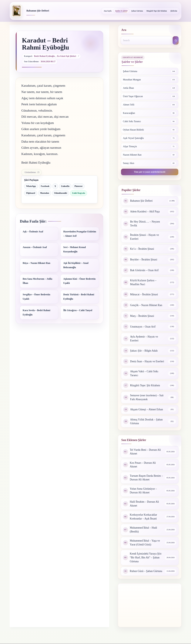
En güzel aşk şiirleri (66, 56)
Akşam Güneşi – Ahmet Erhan (147, 409)
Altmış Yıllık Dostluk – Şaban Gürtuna (146, 421)
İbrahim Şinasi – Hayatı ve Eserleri (145, 237)
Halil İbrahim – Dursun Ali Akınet (144, 504)
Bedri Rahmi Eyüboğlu (44, 56)
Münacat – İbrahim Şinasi (144, 294)
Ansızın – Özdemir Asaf (35, 247)
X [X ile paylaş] (55, 186)
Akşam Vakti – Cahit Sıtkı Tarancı (144, 373)
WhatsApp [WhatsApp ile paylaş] (31, 186)
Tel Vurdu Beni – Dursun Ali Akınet (145, 452)
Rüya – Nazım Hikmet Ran (36, 263)
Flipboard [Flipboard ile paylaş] (31, 193)
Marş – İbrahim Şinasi (142, 316)
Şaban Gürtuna (137, 11)
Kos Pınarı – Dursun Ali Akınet (143, 465)
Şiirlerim (174, 11)
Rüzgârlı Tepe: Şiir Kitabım (145, 385)
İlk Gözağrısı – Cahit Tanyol (78, 310)
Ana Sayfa (108, 11)
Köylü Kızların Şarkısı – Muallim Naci (143, 282)
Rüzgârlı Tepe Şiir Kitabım (157, 11)
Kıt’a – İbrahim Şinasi (142, 249)
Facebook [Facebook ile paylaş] (45, 186)
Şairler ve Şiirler (121, 11)
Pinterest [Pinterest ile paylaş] (78, 186)
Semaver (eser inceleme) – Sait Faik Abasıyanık (147, 397)
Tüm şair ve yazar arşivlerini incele (150, 172)
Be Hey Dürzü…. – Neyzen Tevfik (145, 224)
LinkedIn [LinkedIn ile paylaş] (65, 186)
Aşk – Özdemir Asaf (33, 232)
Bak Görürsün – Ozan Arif (144, 270)
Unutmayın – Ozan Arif (143, 327)
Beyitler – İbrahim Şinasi (144, 260)
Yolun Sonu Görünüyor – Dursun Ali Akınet (143, 491)
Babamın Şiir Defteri (38, 11)
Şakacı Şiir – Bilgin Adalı (144, 351)
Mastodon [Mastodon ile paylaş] (45, 193)
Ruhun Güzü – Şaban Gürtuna (146, 571)
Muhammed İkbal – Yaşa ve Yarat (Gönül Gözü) (145, 543)
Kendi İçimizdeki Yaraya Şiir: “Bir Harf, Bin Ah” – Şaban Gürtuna (146, 557)
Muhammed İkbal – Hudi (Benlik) (143, 530)
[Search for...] (147, 40)
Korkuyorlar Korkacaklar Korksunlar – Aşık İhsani (143, 517)
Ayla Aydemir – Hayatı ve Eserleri (144, 339)
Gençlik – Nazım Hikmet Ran (146, 305)
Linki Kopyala (79, 193)
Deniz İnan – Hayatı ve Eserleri (147, 361)
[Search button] (176, 40)
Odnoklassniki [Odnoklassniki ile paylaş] (61, 193)
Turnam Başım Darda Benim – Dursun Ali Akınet (146, 478)
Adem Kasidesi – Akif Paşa (145, 211)
